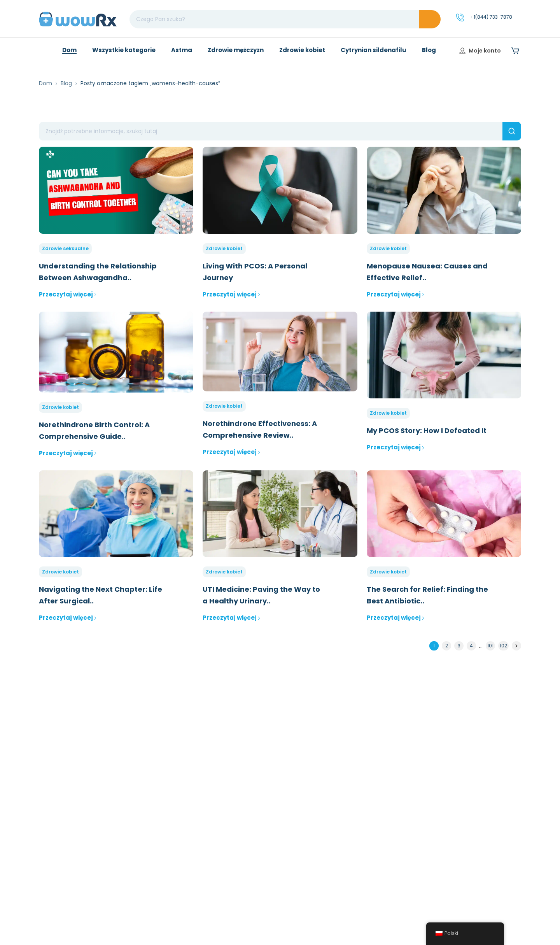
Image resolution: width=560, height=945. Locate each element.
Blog (66, 83)
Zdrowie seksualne (65, 248)
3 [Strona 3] (459, 646)
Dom (45, 83)
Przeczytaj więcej (68, 294)
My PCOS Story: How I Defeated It (427, 430)
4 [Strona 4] (471, 646)
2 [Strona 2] (447, 646)
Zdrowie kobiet (224, 248)
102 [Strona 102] (503, 646)
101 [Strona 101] (490, 646)
